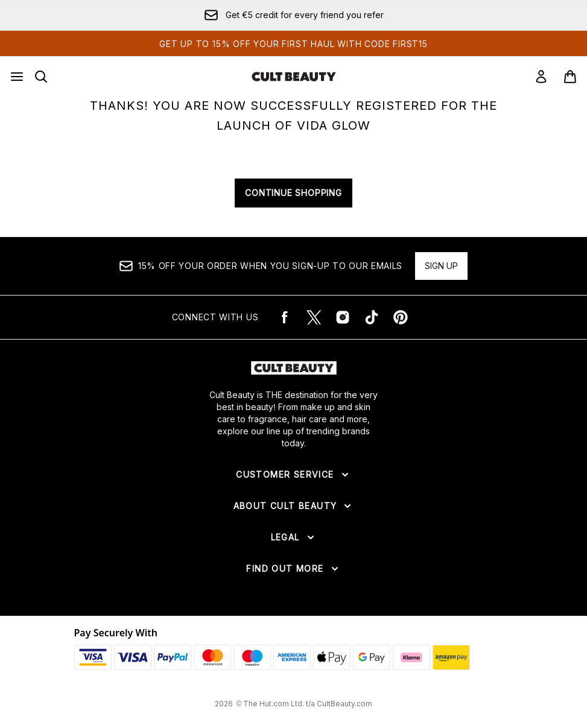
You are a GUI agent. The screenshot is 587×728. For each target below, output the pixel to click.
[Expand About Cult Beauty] (294, 506)
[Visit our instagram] (343, 317)
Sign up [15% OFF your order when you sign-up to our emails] (441, 266)
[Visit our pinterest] (401, 317)
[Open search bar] (41, 77)
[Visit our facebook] (285, 317)
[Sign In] (541, 77)
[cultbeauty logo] (294, 77)
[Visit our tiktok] (372, 317)
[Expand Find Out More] (293, 569)
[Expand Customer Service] (293, 475)
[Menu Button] (17, 77)
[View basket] (570, 77)
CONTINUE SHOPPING (293, 193)
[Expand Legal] (294, 537)
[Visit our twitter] (314, 317)
